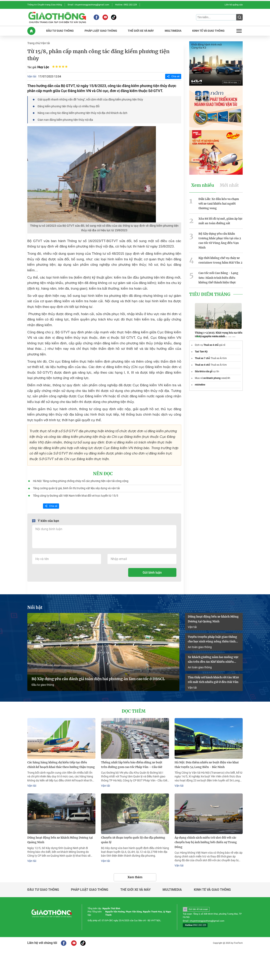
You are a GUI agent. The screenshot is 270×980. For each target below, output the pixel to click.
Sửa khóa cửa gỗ (204, 371)
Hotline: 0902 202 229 (126, 5)
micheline (200, 384)
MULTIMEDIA (173, 31)
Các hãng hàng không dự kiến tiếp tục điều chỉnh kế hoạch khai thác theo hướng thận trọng (61, 763)
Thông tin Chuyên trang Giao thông (45, 5)
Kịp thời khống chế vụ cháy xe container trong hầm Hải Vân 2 (220, 259)
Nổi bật (35, 607)
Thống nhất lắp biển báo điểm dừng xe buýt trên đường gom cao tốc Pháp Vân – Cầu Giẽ (132, 763)
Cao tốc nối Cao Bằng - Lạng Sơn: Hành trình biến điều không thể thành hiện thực (218, 277)
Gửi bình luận (152, 572)
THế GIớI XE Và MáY (141, 31)
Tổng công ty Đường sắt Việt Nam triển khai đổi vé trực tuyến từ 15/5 (76, 495)
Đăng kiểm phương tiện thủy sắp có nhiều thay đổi (69, 106)
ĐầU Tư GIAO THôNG (60, 31)
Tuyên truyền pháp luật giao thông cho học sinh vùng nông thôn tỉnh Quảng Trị (212, 638)
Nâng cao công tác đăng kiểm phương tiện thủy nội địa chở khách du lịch (82, 113)
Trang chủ (34, 43)
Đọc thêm (134, 710)
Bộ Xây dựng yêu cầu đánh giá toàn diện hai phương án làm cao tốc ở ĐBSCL (98, 678)
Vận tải (45, 43)
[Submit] (239, 17)
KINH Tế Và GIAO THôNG (208, 31)
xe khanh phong (212, 377)
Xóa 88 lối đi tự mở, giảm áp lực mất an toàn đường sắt (220, 220)
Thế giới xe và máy (136, 888)
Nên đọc (103, 473)
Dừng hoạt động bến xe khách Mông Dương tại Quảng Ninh (213, 618)
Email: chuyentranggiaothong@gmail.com (88, 5)
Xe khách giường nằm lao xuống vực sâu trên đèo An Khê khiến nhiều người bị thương (213, 658)
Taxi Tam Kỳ (201, 351)
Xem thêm (135, 876)
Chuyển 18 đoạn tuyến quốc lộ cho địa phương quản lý (133, 838)
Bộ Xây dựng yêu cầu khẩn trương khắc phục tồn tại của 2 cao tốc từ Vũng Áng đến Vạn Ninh (220, 240)
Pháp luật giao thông (90, 888)
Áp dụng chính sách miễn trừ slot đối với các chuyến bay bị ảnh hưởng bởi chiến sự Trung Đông (206, 841)
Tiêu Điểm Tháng (210, 293)
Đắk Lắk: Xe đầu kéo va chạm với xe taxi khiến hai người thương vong (219, 203)
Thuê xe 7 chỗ (202, 358)
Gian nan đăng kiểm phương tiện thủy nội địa (65, 119)
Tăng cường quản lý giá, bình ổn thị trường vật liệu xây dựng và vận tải (76, 487)
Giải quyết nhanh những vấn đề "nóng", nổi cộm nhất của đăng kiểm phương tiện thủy (90, 99)
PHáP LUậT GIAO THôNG (101, 31)
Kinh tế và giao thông (212, 888)
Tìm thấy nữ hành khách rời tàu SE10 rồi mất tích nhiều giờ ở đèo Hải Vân (213, 678)
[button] (198, 336)
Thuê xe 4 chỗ (211, 344)
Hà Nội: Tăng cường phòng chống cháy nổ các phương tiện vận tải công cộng (81, 480)
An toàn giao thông (200, 646)
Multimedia (172, 888)
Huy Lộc (43, 67)
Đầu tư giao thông (43, 684)
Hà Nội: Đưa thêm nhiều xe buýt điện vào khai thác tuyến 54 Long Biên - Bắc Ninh (207, 763)
